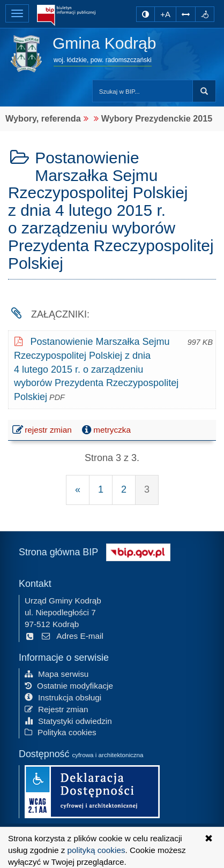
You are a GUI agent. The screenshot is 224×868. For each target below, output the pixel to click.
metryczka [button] (105, 430)
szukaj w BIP (204, 91)
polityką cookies (96, 850)
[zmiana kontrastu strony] (145, 14)
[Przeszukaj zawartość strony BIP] (143, 91)
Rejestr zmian (57, 709)
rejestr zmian (43, 431)
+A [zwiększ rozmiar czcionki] (165, 14)
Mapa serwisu (57, 674)
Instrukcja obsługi (63, 697)
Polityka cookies (61, 732)
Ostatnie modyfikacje (69, 686)
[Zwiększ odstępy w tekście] (186, 14)
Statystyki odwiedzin (68, 721)
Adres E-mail (72, 636)
